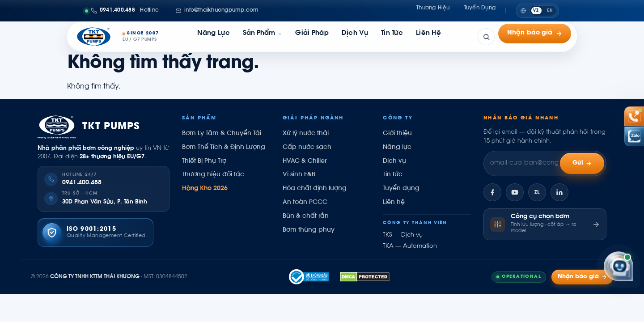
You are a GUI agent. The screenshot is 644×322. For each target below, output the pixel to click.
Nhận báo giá (535, 36)
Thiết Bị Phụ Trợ (204, 161)
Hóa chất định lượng (315, 189)
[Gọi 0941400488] (122, 11)
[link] (263, 37)
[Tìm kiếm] (486, 37)
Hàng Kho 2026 (205, 189)
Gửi (582, 163)
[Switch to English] (537, 11)
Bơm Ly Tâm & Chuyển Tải (222, 134)
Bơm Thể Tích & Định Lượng (224, 148)
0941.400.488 (82, 183)
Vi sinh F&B (299, 175)
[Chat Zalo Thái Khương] (634, 136)
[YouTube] (515, 192)
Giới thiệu (397, 134)
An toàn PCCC (305, 203)
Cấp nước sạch (307, 148)
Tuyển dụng (480, 10)
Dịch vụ (355, 36)
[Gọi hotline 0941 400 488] (634, 116)
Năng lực (213, 36)
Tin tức (392, 36)
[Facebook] (492, 192)
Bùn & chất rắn (306, 216)
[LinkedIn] (559, 192)
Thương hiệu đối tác (213, 175)
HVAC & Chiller (305, 161)
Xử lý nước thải (306, 134)
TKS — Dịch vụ (403, 235)
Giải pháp (312, 36)
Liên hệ (428, 36)
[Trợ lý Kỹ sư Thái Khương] (619, 267)
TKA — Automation (410, 246)
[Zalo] (537, 192)
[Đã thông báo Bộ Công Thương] (309, 277)
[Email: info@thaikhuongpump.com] (217, 11)
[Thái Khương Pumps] (118, 37)
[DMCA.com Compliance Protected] (365, 277)
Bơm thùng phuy (309, 230)
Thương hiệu (433, 10)
